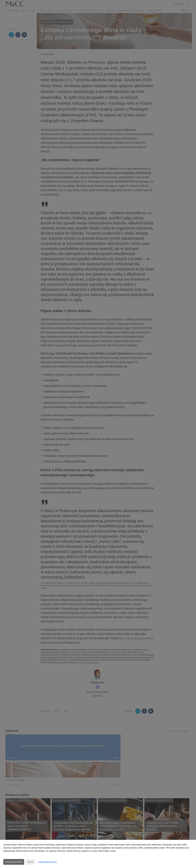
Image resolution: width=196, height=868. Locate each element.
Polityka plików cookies (47, 862)
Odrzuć (30, 862)
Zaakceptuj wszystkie (14, 862)
